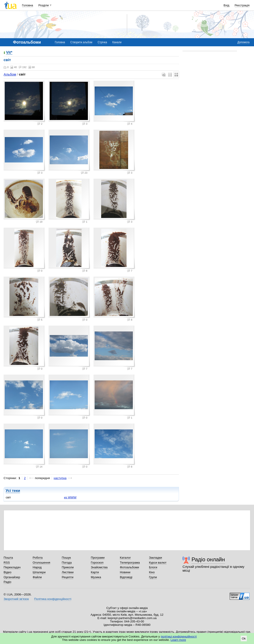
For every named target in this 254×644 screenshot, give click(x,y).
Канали (117, 42)
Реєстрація (242, 5)
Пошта (8, 558)
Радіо (7, 582)
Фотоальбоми (129, 567)
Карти (95, 572)
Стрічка (102, 42)
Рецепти (68, 577)
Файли (37, 577)
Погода (67, 563)
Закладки (156, 558)
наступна (60, 478)
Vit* (9, 53)
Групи (153, 577)
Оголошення (41, 563)
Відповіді (126, 577)
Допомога (243, 42)
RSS (7, 563)
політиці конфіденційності (179, 636)
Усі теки (13, 491)
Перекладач (12, 567)
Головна (28, 5)
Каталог (125, 558)
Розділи (44, 5)
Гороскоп (97, 563)
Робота (38, 558)
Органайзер (12, 577)
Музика (96, 577)
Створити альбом (81, 42)
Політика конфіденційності (53, 599)
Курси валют (158, 563)
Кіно (152, 572)
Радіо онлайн (208, 559)
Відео (8, 572)
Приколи (68, 567)
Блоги (153, 567)
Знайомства (99, 567)
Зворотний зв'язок (16, 599)
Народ (37, 567)
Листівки (68, 572)
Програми (98, 558)
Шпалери (39, 572)
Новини (125, 572)
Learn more (178, 640)
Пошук (66, 558)
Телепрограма (130, 563)
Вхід (227, 5)
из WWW (70, 497)
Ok (244, 638)
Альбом (10, 74)
